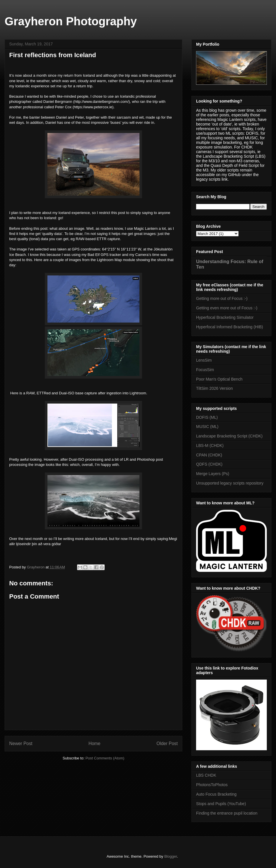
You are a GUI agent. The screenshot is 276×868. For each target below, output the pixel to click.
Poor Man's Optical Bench (219, 379)
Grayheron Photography (71, 21)
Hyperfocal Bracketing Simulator (225, 317)
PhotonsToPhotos (212, 785)
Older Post (167, 743)
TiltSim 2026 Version (214, 388)
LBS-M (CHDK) (210, 445)
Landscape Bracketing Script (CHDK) (229, 436)
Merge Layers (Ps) (213, 474)
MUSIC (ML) (207, 427)
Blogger (170, 856)
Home (95, 743)
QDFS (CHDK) (209, 464)
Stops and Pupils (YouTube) (221, 804)
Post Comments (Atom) (105, 758)
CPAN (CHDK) (209, 455)
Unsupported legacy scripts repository (230, 483)
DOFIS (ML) (207, 417)
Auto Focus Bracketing (216, 794)
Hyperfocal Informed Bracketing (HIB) (230, 327)
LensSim (204, 360)
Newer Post (21, 743)
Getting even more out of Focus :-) (227, 308)
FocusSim (205, 370)
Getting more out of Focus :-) (222, 298)
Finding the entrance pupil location (227, 813)
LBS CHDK (206, 775)
